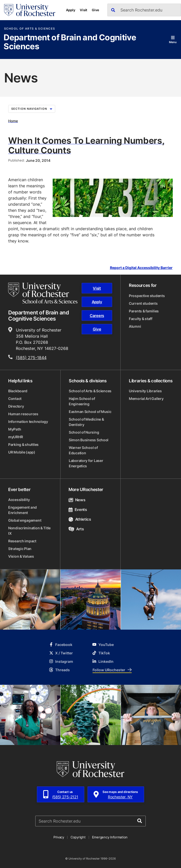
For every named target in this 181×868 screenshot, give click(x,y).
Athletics (80, 519)
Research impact (22, 541)
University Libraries (145, 391)
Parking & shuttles (23, 444)
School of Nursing (84, 432)
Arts (76, 529)
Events (78, 510)
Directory (16, 406)
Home (13, 121)
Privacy (59, 837)
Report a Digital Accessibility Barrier (141, 268)
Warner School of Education (83, 450)
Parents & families (144, 311)
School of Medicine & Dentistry (86, 422)
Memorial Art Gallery (146, 399)
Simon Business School (89, 440)
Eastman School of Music (90, 412)
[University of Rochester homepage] (30, 10)
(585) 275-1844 (31, 358)
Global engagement (25, 520)
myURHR (15, 437)
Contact (15, 399)
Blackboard (18, 391)
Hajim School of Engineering (82, 401)
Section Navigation (32, 109)
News (77, 500)
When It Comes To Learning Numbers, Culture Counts (86, 145)
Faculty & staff (141, 319)
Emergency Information (110, 837)
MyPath (15, 429)
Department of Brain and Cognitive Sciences (70, 42)
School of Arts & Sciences (30, 29)
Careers (97, 316)
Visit (83, 10)
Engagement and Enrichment (22, 510)
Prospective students (147, 296)
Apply (71, 10)
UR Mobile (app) (22, 452)
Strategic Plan (20, 549)
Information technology (28, 421)
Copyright (78, 837)
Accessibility (19, 500)
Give (95, 10)
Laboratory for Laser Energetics (86, 463)
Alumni (135, 326)
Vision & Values (21, 556)
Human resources (23, 414)
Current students (143, 303)
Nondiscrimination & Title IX (29, 531)
